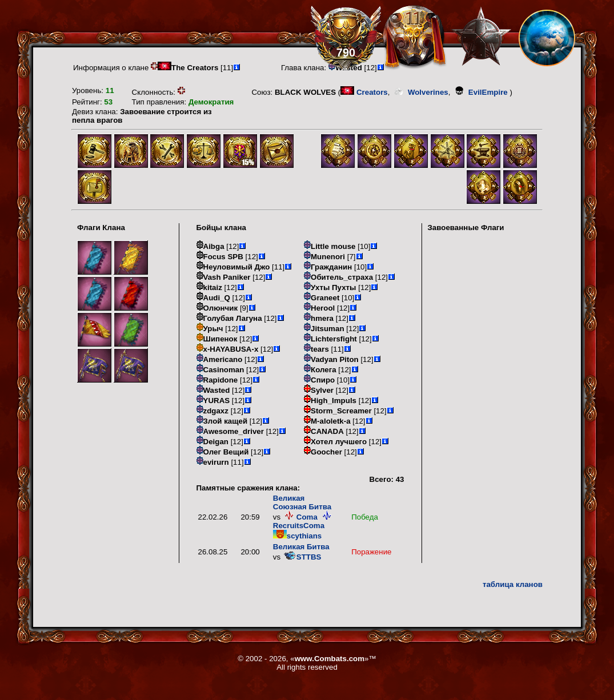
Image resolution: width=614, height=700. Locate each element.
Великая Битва (301, 547)
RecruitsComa (303, 521)
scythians (298, 536)
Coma (300, 517)
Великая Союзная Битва (302, 502)
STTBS (302, 557)
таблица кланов (513, 584)
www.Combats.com (330, 659)
